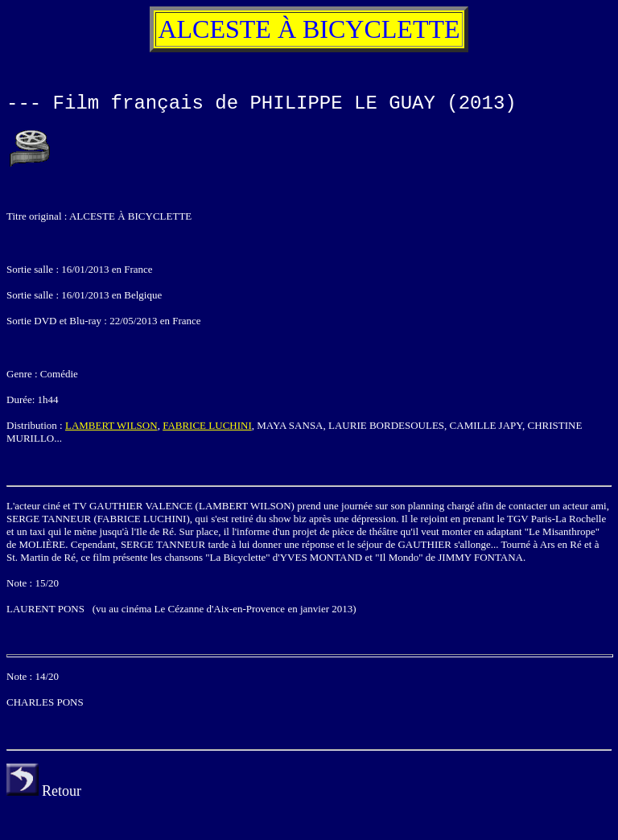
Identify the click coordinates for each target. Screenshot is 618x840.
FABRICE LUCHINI (207, 425)
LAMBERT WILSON (111, 425)
